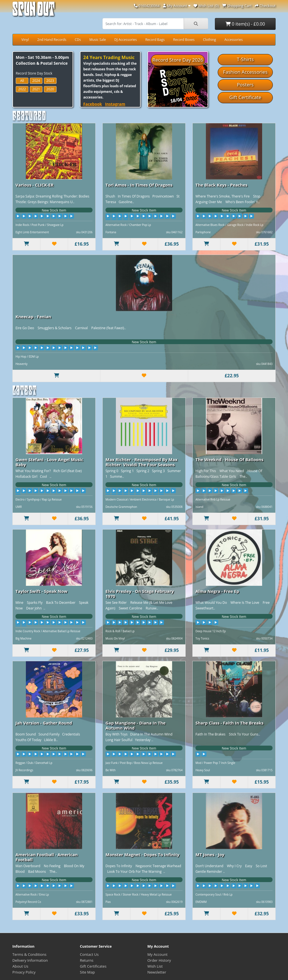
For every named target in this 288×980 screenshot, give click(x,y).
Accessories (234, 40)
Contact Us (89, 954)
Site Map (87, 972)
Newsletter (157, 972)
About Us (20, 966)
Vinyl (25, 40)
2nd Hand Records (52, 40)
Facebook (93, 104)
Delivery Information (30, 960)
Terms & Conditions (29, 954)
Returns (87, 960)
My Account (157, 954)
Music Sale (98, 40)
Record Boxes (184, 40)
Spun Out (33, 11)
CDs (78, 40)
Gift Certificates (93, 966)
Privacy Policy (24, 972)
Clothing (210, 40)
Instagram (115, 104)
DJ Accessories (125, 40)
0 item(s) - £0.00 (245, 24)
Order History (159, 960)
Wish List (155, 966)
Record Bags (155, 40)
